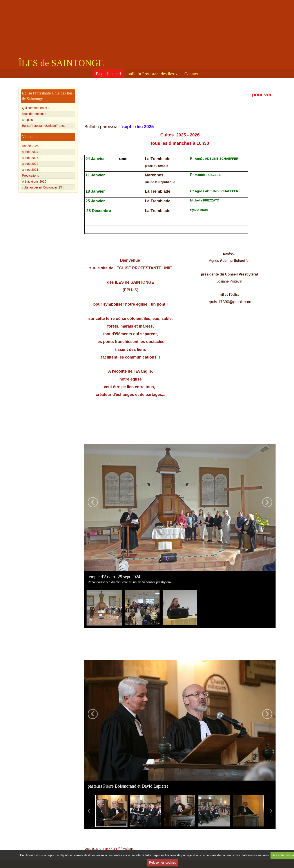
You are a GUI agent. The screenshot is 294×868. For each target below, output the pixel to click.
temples (27, 120)
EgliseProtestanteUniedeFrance (44, 126)
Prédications (30, 176)
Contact (191, 74)
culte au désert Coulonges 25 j (43, 187)
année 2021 (30, 170)
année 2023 (30, 158)
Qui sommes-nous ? (36, 108)
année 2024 (30, 152)
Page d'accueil (109, 74)
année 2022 (30, 164)
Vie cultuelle (32, 137)
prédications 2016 (34, 181)
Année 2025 (30, 146)
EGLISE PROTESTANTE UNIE (88, 19)
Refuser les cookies (162, 863)
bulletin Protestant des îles (151, 74)
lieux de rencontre (34, 114)
